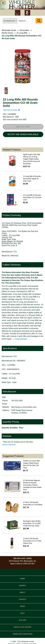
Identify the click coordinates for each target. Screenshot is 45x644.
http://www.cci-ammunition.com (24, 407)
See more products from (15, 119)
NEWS (23, 606)
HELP (22, 613)
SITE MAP (22, 620)
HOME (23, 579)
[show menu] (3, 3)
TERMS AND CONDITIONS (22, 634)
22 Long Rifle (22, 33)
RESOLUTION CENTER (22, 627)
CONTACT (22, 599)
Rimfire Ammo (7, 33)
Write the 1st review (12, 110)
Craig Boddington (21, 339)
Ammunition (24, 30)
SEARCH (22, 585)
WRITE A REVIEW (9, 445)
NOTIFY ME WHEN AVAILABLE (23, 134)
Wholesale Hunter (9, 30)
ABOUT (22, 592)
